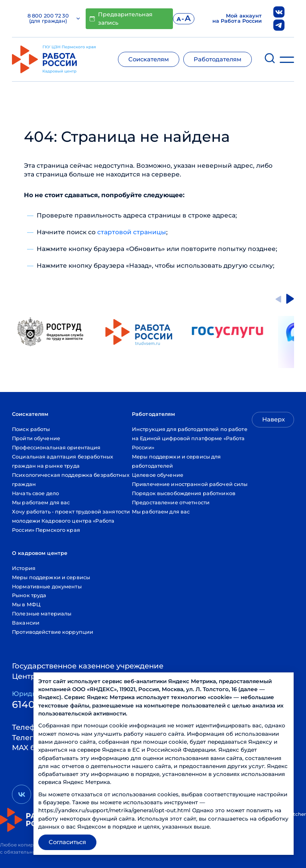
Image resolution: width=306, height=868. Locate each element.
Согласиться (67, 842)
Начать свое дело (35, 493)
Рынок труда (29, 595)
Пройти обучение (36, 438)
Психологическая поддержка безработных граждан (71, 480)
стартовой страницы (132, 232)
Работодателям (218, 59)
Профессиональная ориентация (56, 448)
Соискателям (149, 59)
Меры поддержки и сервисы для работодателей (177, 461)
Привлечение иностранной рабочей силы (190, 484)
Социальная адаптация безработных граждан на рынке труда (63, 461)
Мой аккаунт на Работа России (237, 19)
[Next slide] (290, 299)
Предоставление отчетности (171, 503)
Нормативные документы (47, 587)
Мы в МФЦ (26, 604)
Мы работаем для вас (41, 503)
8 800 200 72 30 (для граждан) (54, 19)
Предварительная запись (121, 19)
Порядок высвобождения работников (184, 493)
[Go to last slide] (278, 299)
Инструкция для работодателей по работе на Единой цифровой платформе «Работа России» (190, 438)
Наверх (274, 419)
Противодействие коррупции (53, 632)
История (24, 568)
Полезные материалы (42, 614)
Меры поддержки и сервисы (51, 577)
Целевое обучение (158, 475)
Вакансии (26, 623)
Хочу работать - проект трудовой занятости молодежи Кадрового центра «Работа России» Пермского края (71, 521)
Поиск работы (31, 429)
